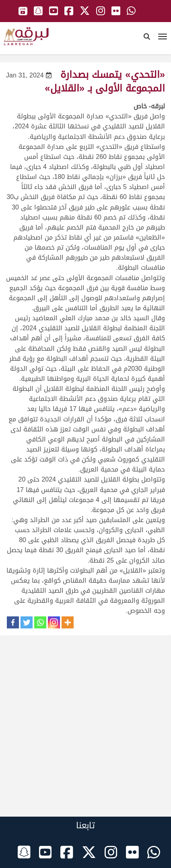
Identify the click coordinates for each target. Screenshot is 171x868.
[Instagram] (54, 622)
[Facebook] (13, 622)
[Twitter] (27, 622)
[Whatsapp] (40, 622)
